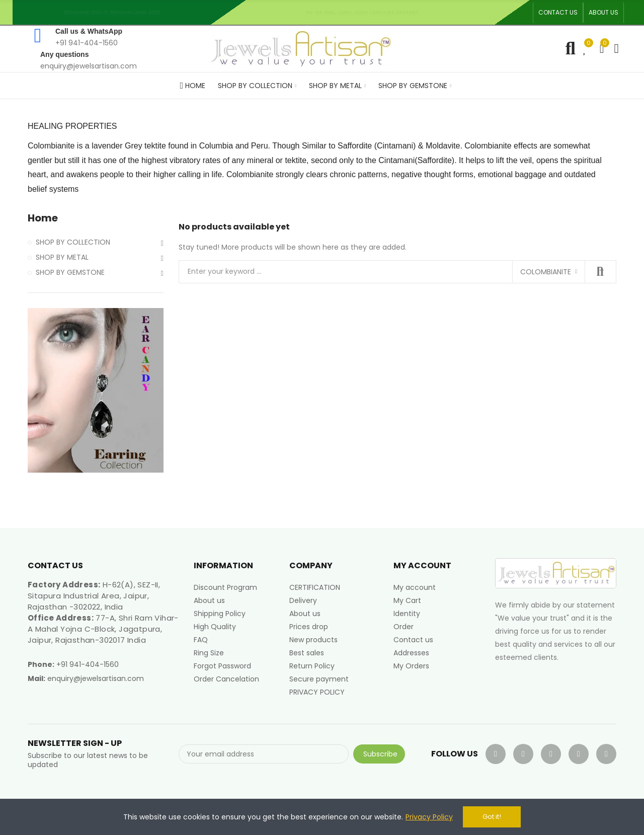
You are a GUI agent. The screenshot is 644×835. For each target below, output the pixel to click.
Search (600, 272)
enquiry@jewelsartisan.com (96, 678)
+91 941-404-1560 (88, 664)
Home (43, 218)
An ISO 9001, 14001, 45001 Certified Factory (365, 12)
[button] (558, 13)
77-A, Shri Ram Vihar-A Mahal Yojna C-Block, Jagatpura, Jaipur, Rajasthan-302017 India (103, 629)
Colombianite (546, 272)
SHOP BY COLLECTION (73, 242)
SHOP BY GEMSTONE (70, 272)
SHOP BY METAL (62, 257)
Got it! (492, 817)
